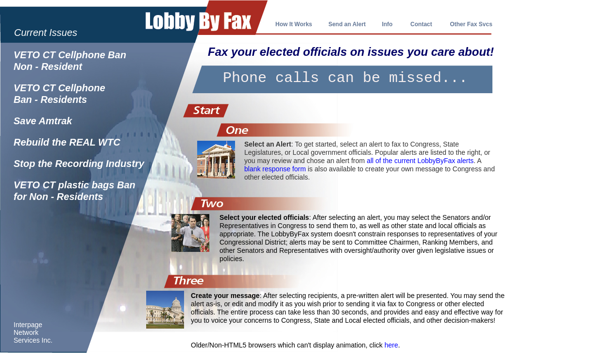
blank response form (275, 169)
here (391, 345)
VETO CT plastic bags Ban (75, 185)
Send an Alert (348, 24)
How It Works (294, 24)
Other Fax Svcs (471, 24)
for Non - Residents (58, 197)
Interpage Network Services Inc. (33, 332)
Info (387, 24)
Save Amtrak (43, 121)
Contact (421, 24)
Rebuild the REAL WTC (67, 142)
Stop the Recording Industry (79, 164)
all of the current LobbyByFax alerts (420, 161)
